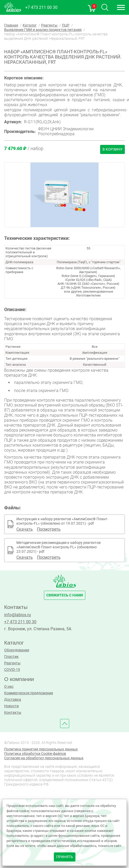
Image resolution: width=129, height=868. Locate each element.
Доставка (13, 700)
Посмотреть (49, 529)
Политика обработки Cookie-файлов (35, 754)
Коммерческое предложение (29, 693)
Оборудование (17, 650)
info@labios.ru (18, 615)
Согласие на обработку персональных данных (44, 758)
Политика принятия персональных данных (41, 749)
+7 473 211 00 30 (41, 7)
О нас (9, 687)
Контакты (13, 713)
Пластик (11, 657)
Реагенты (12, 663)
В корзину (112, 149)
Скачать (25, 529)
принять (65, 857)
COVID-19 (12, 670)
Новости (11, 706)
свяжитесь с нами (65, 595)
